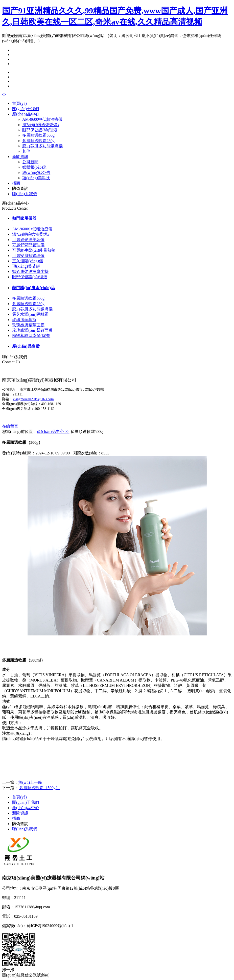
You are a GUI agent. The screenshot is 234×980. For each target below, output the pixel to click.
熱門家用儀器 (24, 218)
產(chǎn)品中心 (26, 114)
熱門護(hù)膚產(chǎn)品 (33, 288)
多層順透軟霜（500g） (39, 788)
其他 (26, 151)
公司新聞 (30, 162)
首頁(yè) (19, 103)
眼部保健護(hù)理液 (40, 130)
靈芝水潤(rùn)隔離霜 (30, 314)
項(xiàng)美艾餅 (26, 266)
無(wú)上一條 (30, 782)
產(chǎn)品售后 (26, 346)
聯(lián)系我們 (25, 194)
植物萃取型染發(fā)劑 (31, 336)
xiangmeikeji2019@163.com (33, 399)
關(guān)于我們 (26, 109)
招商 (16, 183)
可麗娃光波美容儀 (28, 240)
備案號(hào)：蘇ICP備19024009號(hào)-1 (38, 926)
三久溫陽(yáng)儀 (28, 261)
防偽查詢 (20, 188)
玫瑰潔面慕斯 (24, 320)
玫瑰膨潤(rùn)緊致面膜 (32, 330)
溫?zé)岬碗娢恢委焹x (41, 125)
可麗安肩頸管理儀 (28, 256)
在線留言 (10, 426)
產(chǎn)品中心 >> (53, 432)
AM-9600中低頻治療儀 (42, 119)
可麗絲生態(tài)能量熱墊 (34, 250)
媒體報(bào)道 (35, 167)
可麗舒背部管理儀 (28, 245)
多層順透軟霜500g (38, 135)
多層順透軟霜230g (38, 141)
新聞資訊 (20, 157)
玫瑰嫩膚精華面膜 (28, 325)
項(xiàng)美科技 (36, 178)
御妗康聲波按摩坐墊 (30, 272)
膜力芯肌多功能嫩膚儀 (42, 146)
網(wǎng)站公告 (36, 173)
